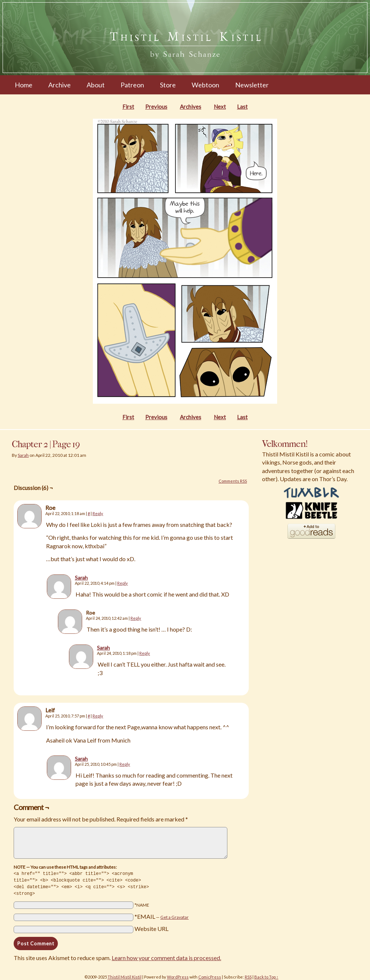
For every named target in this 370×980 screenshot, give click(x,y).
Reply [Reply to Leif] (98, 716)
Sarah (23, 455)
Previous (156, 107)
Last (242, 107)
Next (220, 107)
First (128, 107)
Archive (60, 85)
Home (24, 85)
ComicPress (210, 975)
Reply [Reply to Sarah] (123, 583)
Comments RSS (233, 481)
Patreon (132, 85)
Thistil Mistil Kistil (125, 975)
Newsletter (252, 85)
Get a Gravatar (174, 916)
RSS (248, 975)
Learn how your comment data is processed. (166, 956)
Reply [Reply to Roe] (98, 513)
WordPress (178, 975)
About (96, 85)
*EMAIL (162, 915)
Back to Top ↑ (266, 975)
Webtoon (205, 85)
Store (168, 85)
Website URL (151, 927)
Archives (191, 107)
